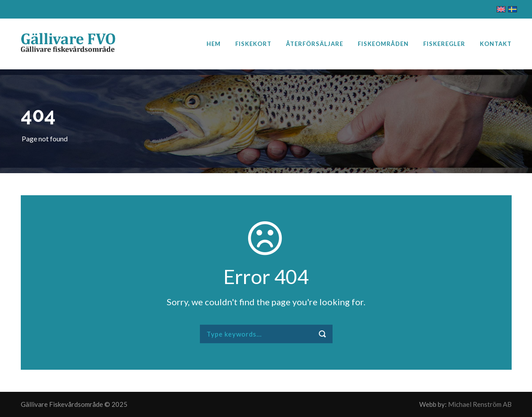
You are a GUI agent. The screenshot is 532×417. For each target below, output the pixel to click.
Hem (214, 44)
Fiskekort (253, 44)
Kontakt (496, 44)
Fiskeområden (383, 44)
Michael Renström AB (480, 404)
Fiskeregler (444, 44)
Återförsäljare (315, 44)
